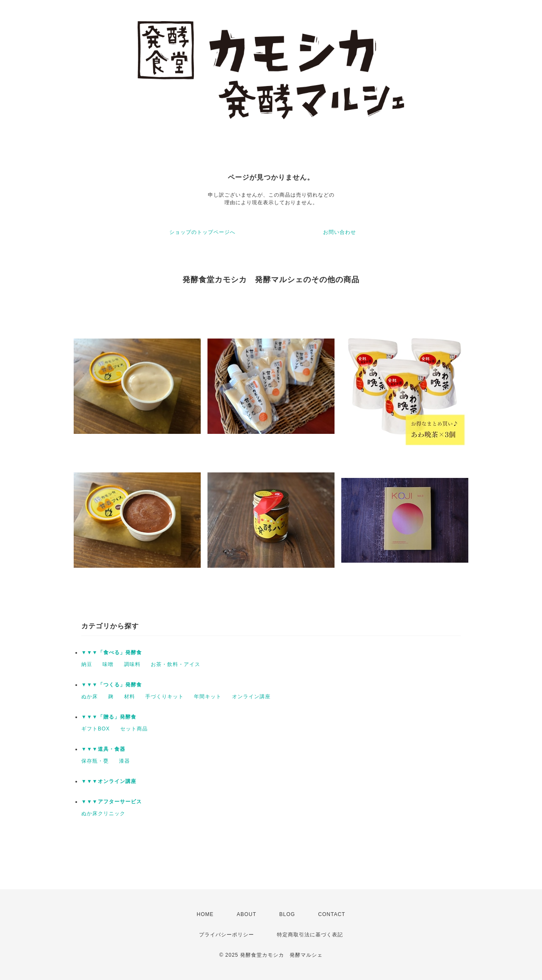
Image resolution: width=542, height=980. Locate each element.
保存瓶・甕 (95, 761)
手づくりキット (165, 697)
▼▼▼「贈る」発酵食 (109, 717)
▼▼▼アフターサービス (112, 802)
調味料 (132, 664)
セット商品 (134, 729)
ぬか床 (90, 697)
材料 (130, 697)
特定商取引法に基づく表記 (310, 935)
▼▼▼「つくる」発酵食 (112, 685)
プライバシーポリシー (227, 935)
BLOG (287, 914)
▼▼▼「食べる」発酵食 (112, 652)
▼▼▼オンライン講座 (109, 781)
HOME (205, 914)
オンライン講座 (251, 697)
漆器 (124, 761)
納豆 (87, 664)
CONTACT (332, 914)
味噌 (108, 664)
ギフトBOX (95, 729)
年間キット (208, 697)
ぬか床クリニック (103, 813)
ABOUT (246, 914)
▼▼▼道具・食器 (103, 749)
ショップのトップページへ (202, 232)
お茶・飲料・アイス (176, 664)
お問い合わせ (340, 232)
